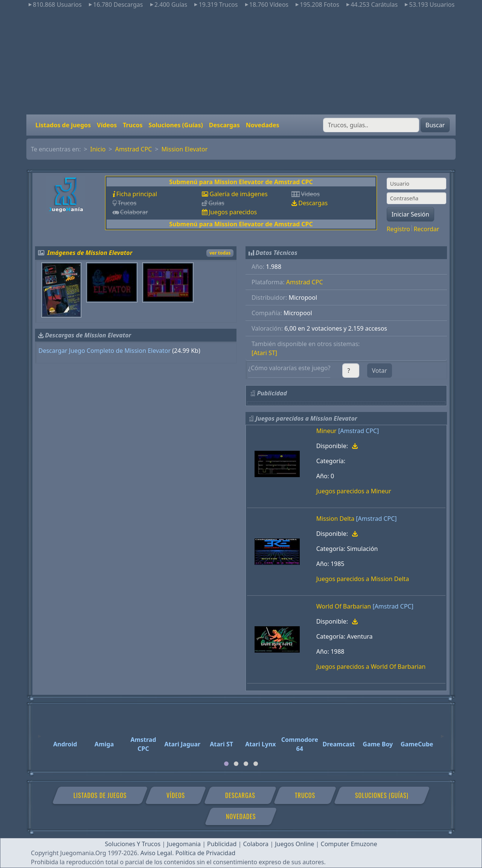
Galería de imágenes (238, 194)
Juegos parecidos (233, 212)
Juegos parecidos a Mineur (354, 491)
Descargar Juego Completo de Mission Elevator (104, 351)
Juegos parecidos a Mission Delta (363, 579)
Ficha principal (137, 194)
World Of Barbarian (344, 606)
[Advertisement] (241, 62)
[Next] (442, 733)
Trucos (133, 125)
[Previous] (40, 733)
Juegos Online (294, 844)
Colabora (256, 844)
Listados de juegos (63, 125)
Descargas (224, 125)
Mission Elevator (185, 149)
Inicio (98, 149)
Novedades (263, 125)
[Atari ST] (264, 353)
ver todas (220, 253)
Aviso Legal (156, 853)
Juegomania (184, 844)
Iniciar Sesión (410, 214)
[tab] (226, 764)
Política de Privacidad (205, 853)
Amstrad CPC (134, 149)
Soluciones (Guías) (175, 125)
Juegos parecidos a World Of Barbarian (371, 667)
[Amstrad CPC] (358, 431)
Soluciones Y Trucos (133, 844)
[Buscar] (371, 125)
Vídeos (107, 125)
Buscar (435, 125)
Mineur (326, 431)
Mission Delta (335, 519)
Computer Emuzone (349, 844)
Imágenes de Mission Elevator (90, 253)
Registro (398, 229)
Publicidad (222, 844)
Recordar (426, 229)
